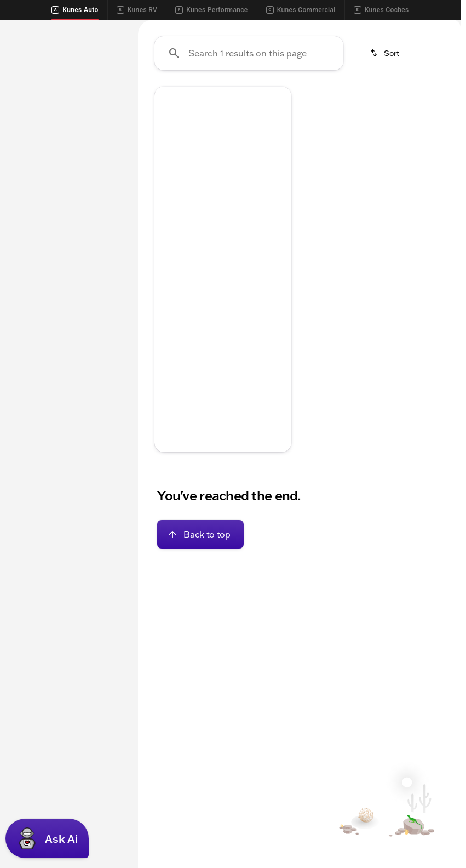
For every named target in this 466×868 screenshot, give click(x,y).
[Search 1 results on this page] (249, 157)
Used (399, 101)
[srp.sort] (386, 157)
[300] (24, 170)
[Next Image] (278, 242)
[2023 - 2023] (36, 155)
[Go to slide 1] (188, 279)
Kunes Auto (75, 10)
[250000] (90, 296)
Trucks (213, 101)
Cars (264, 101)
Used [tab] (105, 101)
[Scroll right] (448, 101)
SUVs (161, 101)
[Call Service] (333, 28)
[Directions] (433, 28)
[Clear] (88, 339)
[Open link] (244, 347)
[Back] (97, 133)
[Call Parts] (385, 28)
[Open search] (435, 56)
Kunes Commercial (301, 10)
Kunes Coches (381, 10)
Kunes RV (137, 10)
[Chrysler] (87, 155)
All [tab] (66, 101)
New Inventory (331, 101)
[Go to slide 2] (205, 279)
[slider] (22, 240)
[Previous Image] (168, 242)
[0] (35, 296)
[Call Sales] (282, 28)
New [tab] (27, 101)
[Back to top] (200, 638)
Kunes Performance (211, 10)
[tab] (192, 387)
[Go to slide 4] (238, 279)
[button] (165, 242)
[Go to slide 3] (221, 279)
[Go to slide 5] (254, 279)
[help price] (171, 419)
